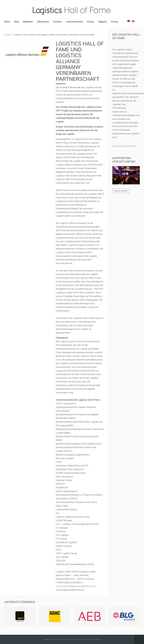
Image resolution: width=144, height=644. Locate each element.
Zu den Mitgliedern (124, 146)
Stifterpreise (43, 22)
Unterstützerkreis (75, 22)
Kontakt (87, 639)
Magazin (103, 22)
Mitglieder (28, 22)
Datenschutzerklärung (69, 639)
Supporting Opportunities (124, 160)
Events (91, 22)
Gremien (58, 22)
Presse (115, 22)
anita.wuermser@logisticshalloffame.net (76, 586)
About (7, 22)
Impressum (49, 639)
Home (7, 35)
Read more (121, 191)
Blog (17, 22)
